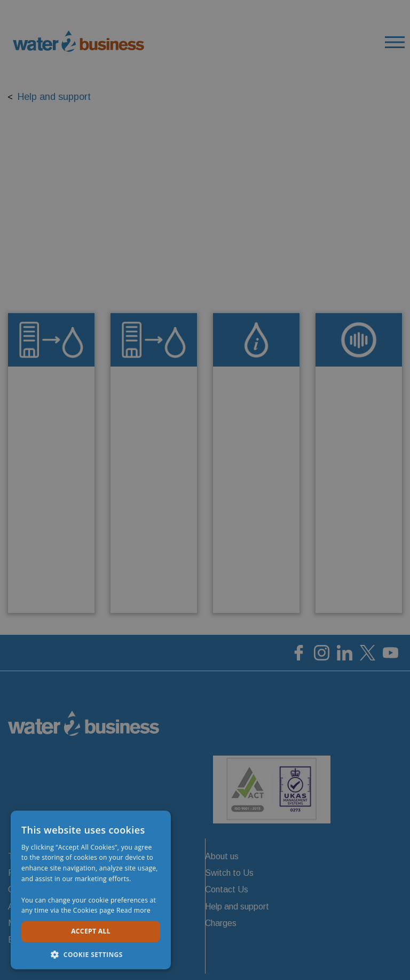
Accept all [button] (91, 931)
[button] (91, 954)
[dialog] (205, 490)
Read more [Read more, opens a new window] (133, 910)
